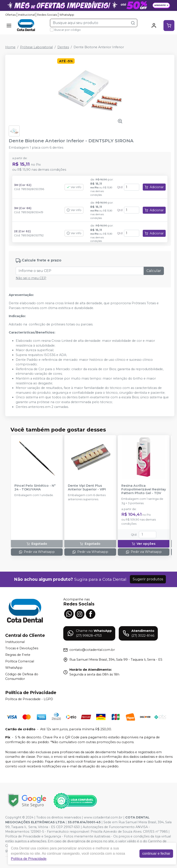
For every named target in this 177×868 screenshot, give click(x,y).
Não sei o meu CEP (31, 278)
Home (10, 47)
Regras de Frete (18, 655)
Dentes (63, 47)
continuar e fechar (156, 853)
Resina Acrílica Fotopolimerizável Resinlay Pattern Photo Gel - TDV (144, 490)
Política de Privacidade (29, 859)
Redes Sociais (47, 15)
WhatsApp (67, 15)
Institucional (27, 15)
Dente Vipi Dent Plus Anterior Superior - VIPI (87, 488)
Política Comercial (20, 661)
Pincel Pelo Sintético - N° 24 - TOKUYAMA (35, 488)
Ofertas (10, 15)
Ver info (74, 187)
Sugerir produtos (148, 579)
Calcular (154, 271)
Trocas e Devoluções (22, 648)
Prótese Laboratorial (36, 47)
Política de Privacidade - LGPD (29, 699)
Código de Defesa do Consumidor (22, 677)
